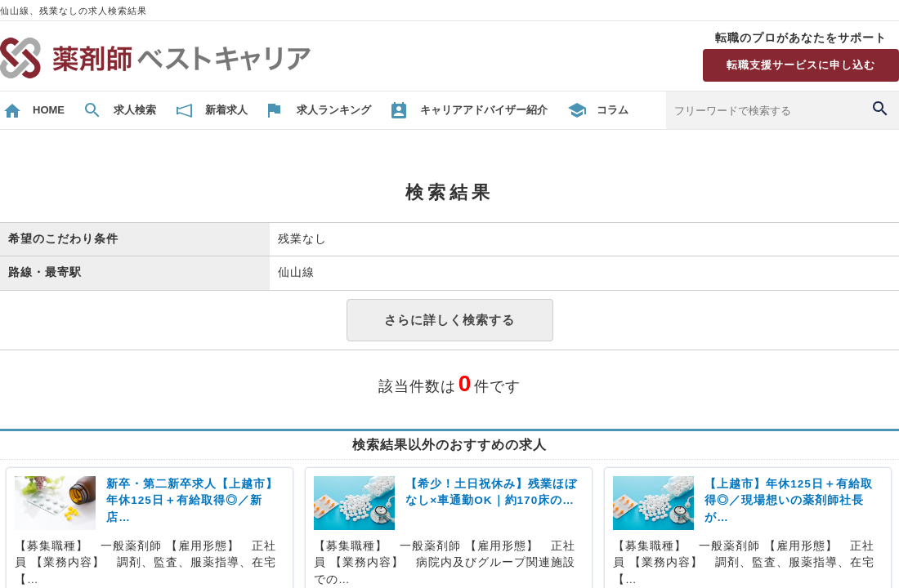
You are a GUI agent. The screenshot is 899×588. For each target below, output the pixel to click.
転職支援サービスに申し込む (801, 65)
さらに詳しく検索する (449, 320)
